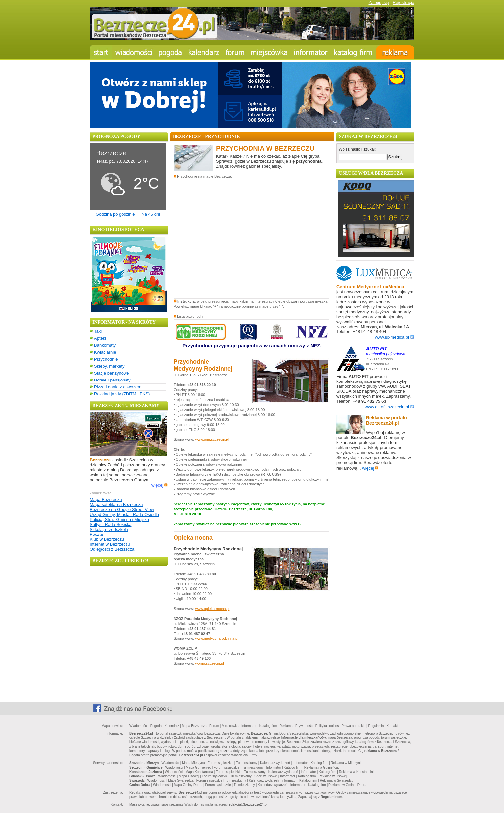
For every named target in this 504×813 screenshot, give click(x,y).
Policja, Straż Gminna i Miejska (119, 519)
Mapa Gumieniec (198, 767)
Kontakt (392, 726)
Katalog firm (268, 726)
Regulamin (376, 726)
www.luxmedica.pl (394, 337)
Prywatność (304, 726)
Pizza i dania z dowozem (118, 387)
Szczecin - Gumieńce (146, 767)
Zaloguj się (379, 2)
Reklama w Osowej (332, 776)
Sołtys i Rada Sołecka (111, 524)
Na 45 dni (151, 214)
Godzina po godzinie (115, 214)
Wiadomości (138, 726)
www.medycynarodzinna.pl (217, 638)
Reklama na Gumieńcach (323, 767)
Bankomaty (105, 345)
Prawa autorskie (354, 726)
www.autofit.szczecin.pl (389, 407)
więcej (159, 485)
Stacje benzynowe (112, 373)
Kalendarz (172, 726)
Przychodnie (106, 359)
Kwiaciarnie (105, 352)
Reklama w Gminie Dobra (347, 785)
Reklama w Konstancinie (357, 772)
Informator (249, 726)
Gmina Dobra (140, 785)
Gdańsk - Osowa (142, 776)
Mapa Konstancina (199, 772)
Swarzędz (137, 780)
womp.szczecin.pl (209, 663)
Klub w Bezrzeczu (107, 539)
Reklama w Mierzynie (347, 763)
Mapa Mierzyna (193, 763)
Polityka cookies (327, 726)
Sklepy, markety (109, 366)
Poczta (96, 534)
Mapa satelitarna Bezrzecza (116, 505)
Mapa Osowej (189, 776)
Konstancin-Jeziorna (146, 772)
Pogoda (156, 726)
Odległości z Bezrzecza (112, 549)
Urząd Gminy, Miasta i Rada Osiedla (124, 514)
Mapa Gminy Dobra (188, 785)
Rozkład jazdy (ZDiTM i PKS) (122, 394)
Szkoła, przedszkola (109, 529)
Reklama (286, 726)
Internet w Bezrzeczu (110, 544)
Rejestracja (403, 2)
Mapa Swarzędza (181, 780)
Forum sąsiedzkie (221, 763)
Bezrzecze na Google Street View (122, 509)
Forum (214, 726)
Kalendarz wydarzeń (275, 763)
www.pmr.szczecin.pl (212, 439)
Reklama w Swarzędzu (336, 780)
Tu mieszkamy (247, 763)
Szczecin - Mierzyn (144, 763)
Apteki (100, 338)
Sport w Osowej (266, 776)
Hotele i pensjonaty (112, 380)
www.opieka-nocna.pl (212, 609)
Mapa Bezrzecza (106, 500)
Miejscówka (230, 726)
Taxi (98, 331)
